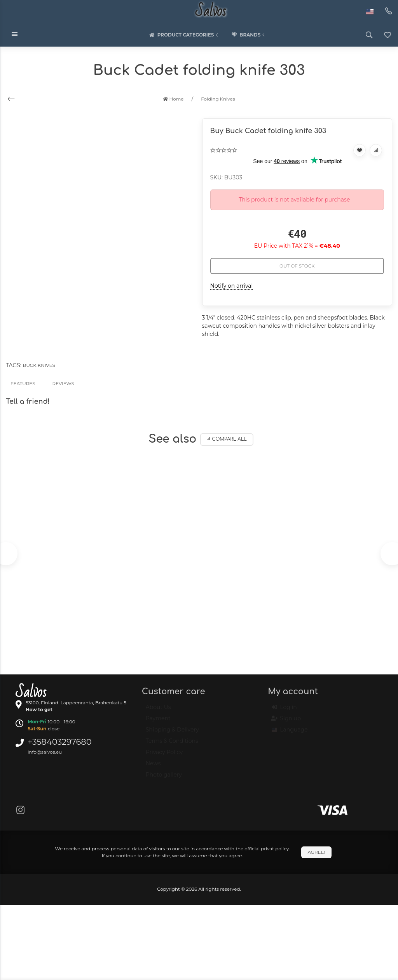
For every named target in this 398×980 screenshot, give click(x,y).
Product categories (185, 35)
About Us (158, 711)
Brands (249, 35)
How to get (39, 710)
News (153, 767)
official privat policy (267, 849)
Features (23, 383)
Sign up (286, 722)
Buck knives (39, 365)
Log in (284, 711)
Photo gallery (164, 778)
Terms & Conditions (172, 744)
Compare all (227, 439)
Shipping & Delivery (172, 733)
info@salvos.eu (45, 752)
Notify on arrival (232, 286)
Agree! (316, 852)
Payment (158, 722)
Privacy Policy (164, 756)
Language (290, 733)
